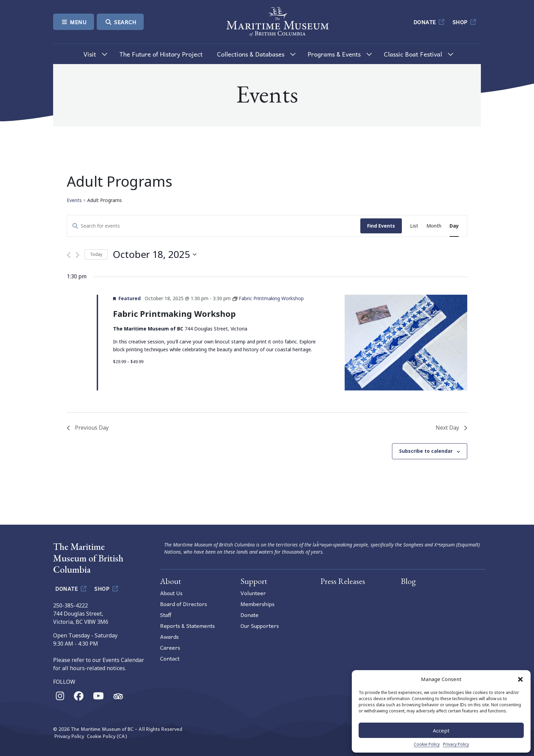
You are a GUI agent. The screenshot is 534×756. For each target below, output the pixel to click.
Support (254, 581)
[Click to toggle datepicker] (155, 254)
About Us (171, 593)
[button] (520, 679)
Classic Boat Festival (413, 54)
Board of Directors (184, 604)
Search (120, 22)
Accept (441, 730)
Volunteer (253, 593)
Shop (465, 22)
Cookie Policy (427, 744)
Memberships (257, 604)
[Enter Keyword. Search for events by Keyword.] (214, 226)
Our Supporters (260, 626)
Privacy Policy (456, 744)
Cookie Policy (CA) (107, 736)
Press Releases (343, 581)
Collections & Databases (251, 54)
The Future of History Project (161, 54)
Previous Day (88, 428)
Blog (408, 581)
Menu (74, 22)
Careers (170, 647)
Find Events (381, 226)
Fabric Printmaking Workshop (174, 314)
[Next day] (77, 255)
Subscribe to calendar (426, 451)
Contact (170, 658)
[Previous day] (69, 255)
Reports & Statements (187, 626)
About (171, 581)
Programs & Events (334, 54)
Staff (166, 615)
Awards (169, 636)
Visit (90, 54)
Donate (430, 22)
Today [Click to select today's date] (96, 254)
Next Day (451, 428)
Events (74, 200)
